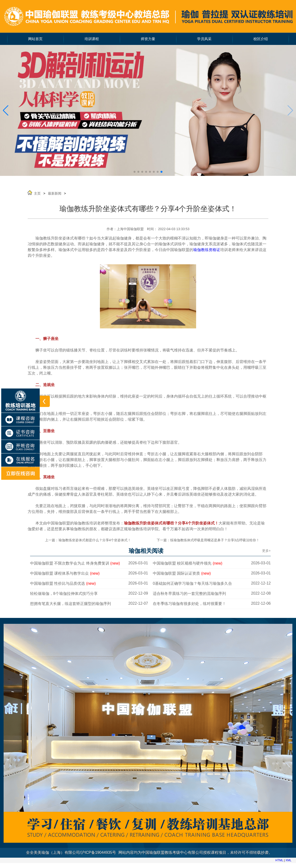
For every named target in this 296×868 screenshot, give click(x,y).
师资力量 (148, 39)
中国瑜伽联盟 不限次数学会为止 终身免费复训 (75, 563)
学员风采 (204, 39)
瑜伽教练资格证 (207, 250)
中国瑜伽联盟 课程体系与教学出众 (65, 573)
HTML (279, 860)
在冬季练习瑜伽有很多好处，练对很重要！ (189, 604)
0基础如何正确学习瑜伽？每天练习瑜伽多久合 (192, 583)
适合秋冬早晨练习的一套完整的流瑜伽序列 (189, 594)
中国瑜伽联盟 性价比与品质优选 (63, 583)
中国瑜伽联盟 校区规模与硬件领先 (188, 563)
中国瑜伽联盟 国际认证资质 (182, 573)
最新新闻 (55, 193)
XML (288, 860)
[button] (6, 111)
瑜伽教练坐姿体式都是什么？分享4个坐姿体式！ (95, 540)
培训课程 (92, 39)
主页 (37, 193)
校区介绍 (261, 39)
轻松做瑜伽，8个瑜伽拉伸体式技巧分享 (64, 594)
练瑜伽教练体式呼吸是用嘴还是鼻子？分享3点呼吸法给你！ (215, 540)
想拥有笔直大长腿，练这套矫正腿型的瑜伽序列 (71, 604)
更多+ (266, 551)
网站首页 (35, 39)
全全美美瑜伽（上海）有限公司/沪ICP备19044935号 (71, 853)
